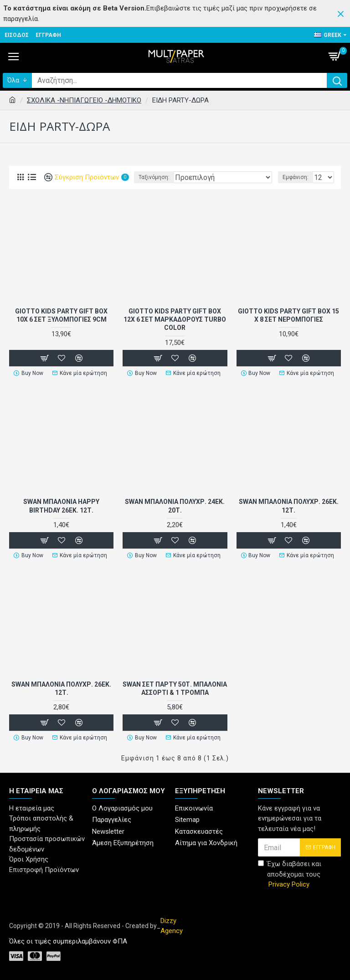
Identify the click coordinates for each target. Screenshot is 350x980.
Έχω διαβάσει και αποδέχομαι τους (290, 875)
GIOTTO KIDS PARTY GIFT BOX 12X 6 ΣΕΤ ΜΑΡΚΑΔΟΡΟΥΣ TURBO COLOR (175, 319)
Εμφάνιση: (296, 177)
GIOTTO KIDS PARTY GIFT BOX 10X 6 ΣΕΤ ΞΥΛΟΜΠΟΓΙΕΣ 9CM (61, 315)
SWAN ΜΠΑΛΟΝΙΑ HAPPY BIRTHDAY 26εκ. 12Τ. (61, 506)
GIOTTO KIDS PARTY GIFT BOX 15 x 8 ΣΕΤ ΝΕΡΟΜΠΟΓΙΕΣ (288, 315)
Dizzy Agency (172, 926)
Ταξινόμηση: (154, 177)
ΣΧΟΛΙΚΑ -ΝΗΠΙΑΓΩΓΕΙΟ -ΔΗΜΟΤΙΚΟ (84, 100)
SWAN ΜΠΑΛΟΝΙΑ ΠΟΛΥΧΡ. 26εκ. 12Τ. (289, 506)
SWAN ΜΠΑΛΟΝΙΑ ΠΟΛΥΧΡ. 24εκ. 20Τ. (175, 506)
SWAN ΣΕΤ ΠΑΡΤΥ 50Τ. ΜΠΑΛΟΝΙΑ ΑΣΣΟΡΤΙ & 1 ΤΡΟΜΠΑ (175, 688)
